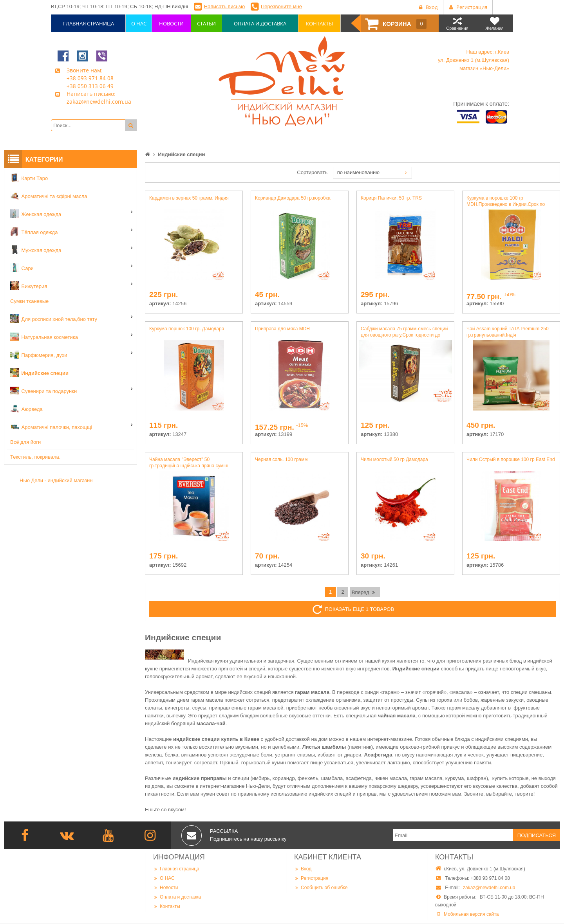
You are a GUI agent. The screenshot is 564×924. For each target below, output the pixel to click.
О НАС (164, 878)
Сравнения (457, 23)
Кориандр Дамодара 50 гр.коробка (293, 198)
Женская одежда (36, 214)
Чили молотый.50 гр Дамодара (394, 459)
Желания (494, 23)
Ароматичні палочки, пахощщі (51, 427)
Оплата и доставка (177, 897)
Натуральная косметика (44, 337)
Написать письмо (224, 6)
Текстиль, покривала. (35, 457)
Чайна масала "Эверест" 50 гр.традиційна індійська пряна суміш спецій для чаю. (189, 463)
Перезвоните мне (281, 6)
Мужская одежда (36, 250)
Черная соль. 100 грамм (281, 459)
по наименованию (358, 172)
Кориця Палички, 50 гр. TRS (391, 198)
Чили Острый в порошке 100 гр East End (511, 459)
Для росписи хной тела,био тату (54, 319)
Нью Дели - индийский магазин (56, 480)
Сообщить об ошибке (321, 888)
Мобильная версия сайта (471, 914)
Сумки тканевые (29, 301)
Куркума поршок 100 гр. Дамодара (187, 329)
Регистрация (311, 878)
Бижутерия (29, 286)
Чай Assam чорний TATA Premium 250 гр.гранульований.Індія (508, 332)
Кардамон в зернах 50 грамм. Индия (189, 198)
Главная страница (176, 869)
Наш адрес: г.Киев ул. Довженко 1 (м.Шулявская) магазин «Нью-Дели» (474, 60)
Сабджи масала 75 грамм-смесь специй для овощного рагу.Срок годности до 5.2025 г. (404, 332)
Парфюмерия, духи (39, 355)
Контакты (167, 906)
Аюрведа (26, 409)
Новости (165, 888)
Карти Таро (29, 178)
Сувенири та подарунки (43, 391)
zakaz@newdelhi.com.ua (489, 888)
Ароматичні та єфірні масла (49, 196)
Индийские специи (39, 373)
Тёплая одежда (34, 232)
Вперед (364, 592)
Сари (22, 268)
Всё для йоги (25, 442)
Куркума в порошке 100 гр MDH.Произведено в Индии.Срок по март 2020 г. (506, 201)
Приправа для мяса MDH (282, 329)
